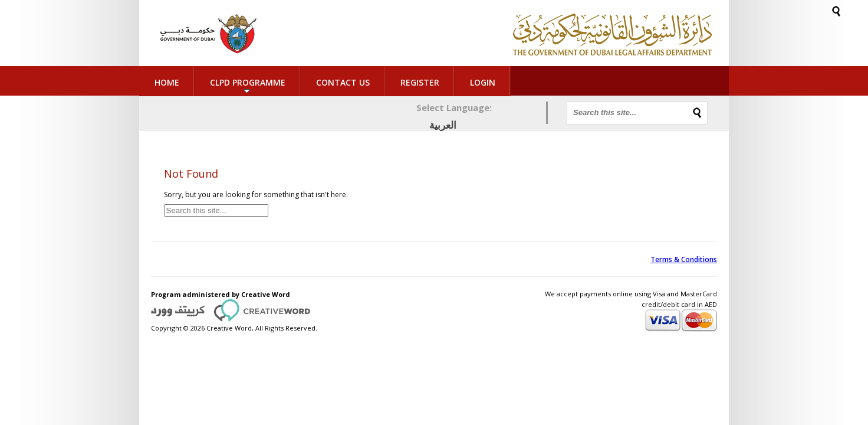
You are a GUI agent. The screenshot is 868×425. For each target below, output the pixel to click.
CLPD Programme (248, 82)
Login (460, 82)
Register (420, 82)
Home (167, 82)
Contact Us (343, 82)
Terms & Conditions (684, 259)
